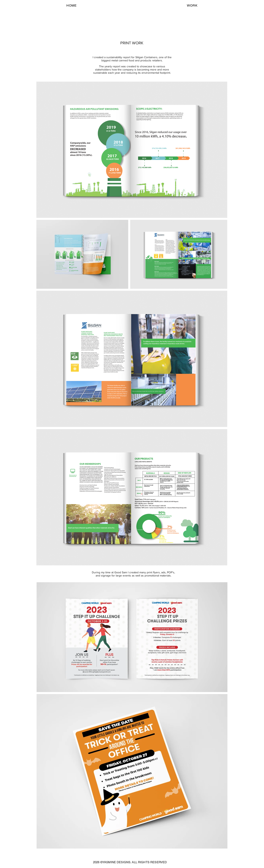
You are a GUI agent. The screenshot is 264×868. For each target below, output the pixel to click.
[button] (192, 5)
